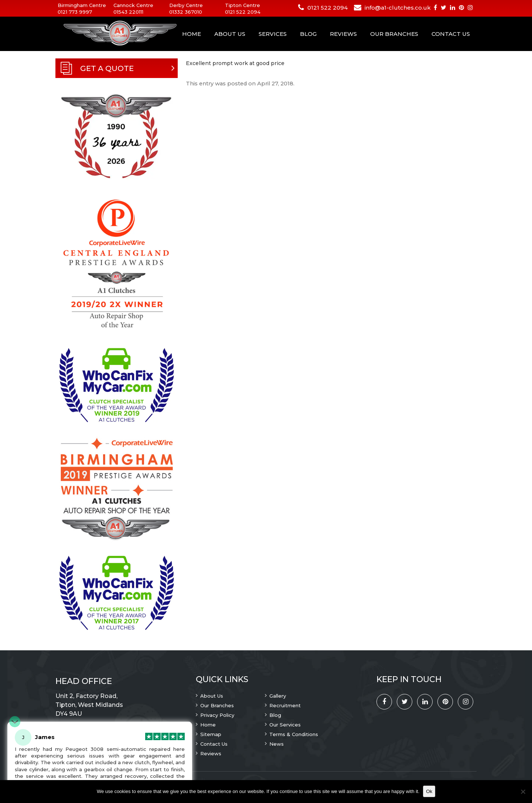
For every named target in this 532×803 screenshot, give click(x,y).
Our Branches (394, 34)
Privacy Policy (217, 715)
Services (273, 34)
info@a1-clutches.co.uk (398, 8)
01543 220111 (128, 12)
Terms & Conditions (294, 734)
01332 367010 (186, 12)
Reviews (343, 34)
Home (192, 34)
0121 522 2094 (243, 12)
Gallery (278, 696)
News (277, 744)
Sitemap (211, 734)
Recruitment (285, 705)
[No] (523, 792)
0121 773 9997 (75, 12)
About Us (230, 34)
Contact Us (451, 34)
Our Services (285, 725)
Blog (308, 34)
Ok (429, 791)
